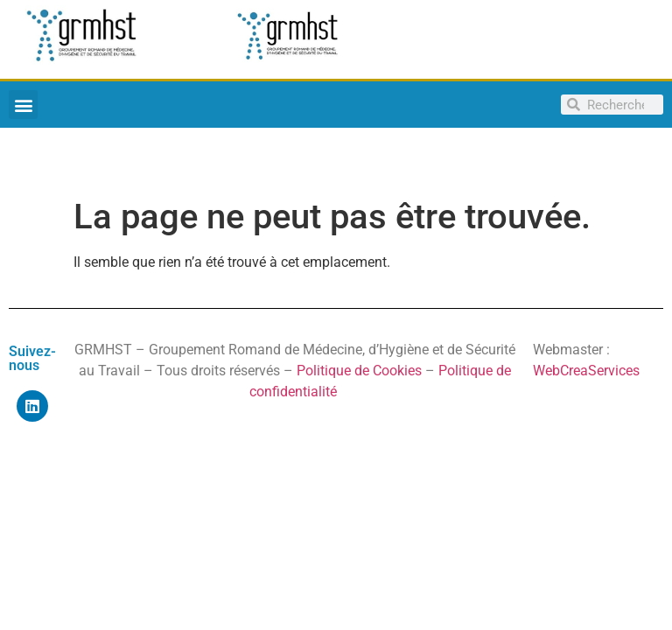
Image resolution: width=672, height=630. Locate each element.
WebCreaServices (586, 371)
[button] (23, 105)
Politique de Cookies (359, 371)
